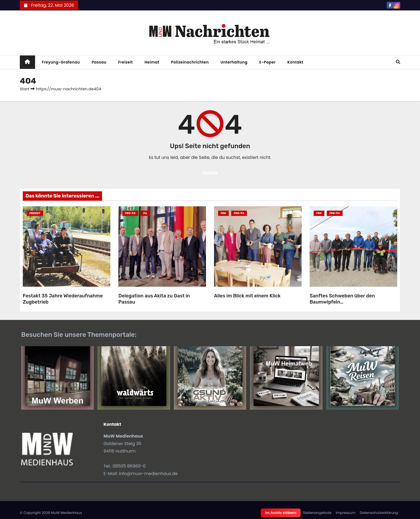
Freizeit (125, 62)
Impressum (346, 513)
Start (25, 89)
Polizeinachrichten (190, 62)
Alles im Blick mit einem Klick (247, 296)
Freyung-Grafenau (61, 62)
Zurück (210, 173)
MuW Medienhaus (66, 513)
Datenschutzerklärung (379, 513)
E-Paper (267, 62)
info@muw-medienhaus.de (148, 474)
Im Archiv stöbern (281, 513)
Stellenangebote (317, 513)
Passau (99, 62)
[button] (398, 62)
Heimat (152, 62)
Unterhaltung (234, 62)
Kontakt (295, 62)
